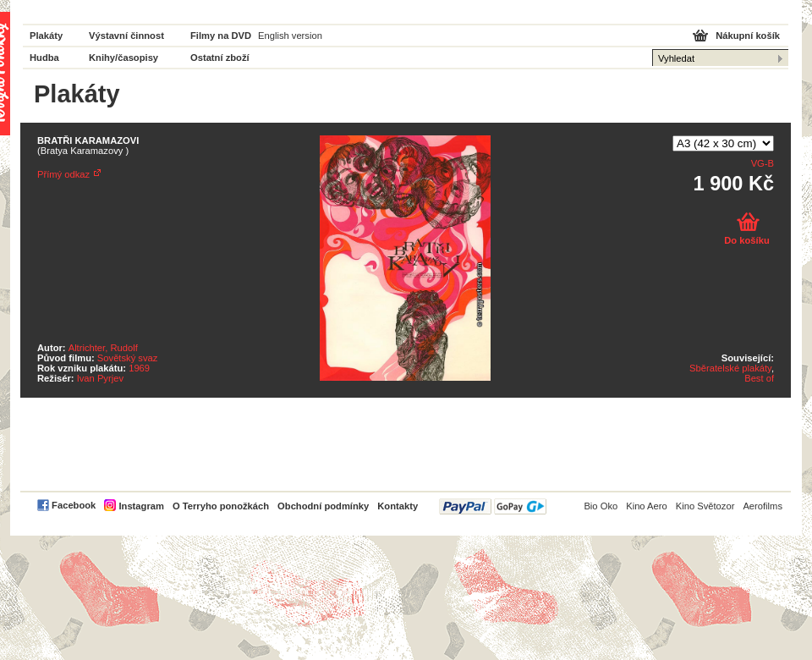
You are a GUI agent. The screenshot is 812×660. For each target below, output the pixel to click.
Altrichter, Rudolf (103, 348)
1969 (139, 368)
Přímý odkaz (63, 174)
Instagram (141, 506)
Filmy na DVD (221, 36)
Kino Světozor (705, 506)
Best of (759, 378)
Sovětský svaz (128, 358)
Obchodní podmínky (323, 506)
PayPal (493, 506)
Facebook (74, 505)
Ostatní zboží (220, 58)
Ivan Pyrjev (100, 378)
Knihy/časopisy (123, 58)
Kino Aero (647, 506)
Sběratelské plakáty (730, 368)
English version (290, 36)
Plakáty (46, 36)
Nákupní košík (748, 36)
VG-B (763, 163)
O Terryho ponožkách (221, 506)
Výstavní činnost (126, 36)
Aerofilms (763, 506)
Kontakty (398, 506)
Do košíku (746, 240)
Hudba (44, 58)
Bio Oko (601, 506)
